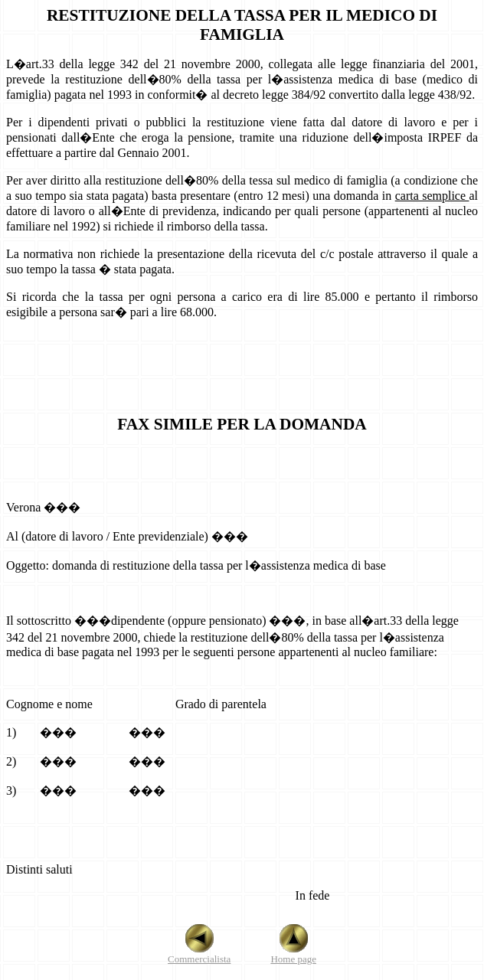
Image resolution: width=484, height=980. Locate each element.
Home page (293, 954)
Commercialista (199, 954)
